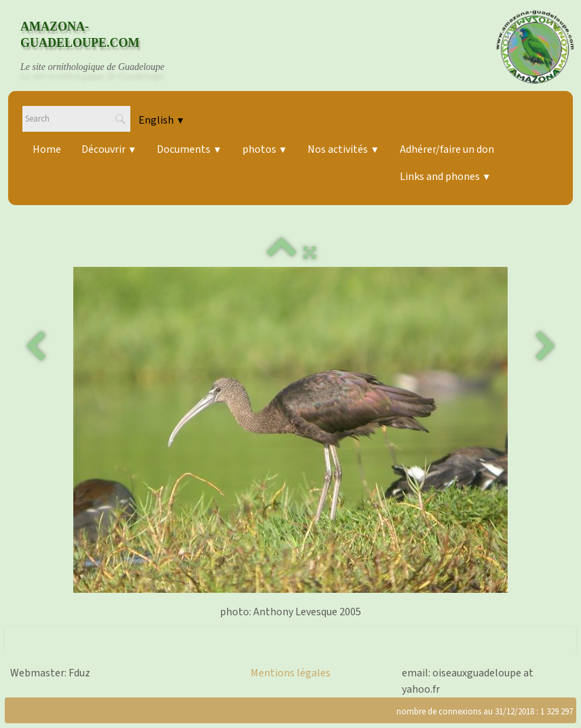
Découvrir (109, 149)
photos (265, 149)
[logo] (105, 47)
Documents (189, 149)
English (162, 120)
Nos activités (343, 149)
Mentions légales (290, 673)
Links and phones (445, 177)
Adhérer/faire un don (447, 149)
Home (47, 149)
